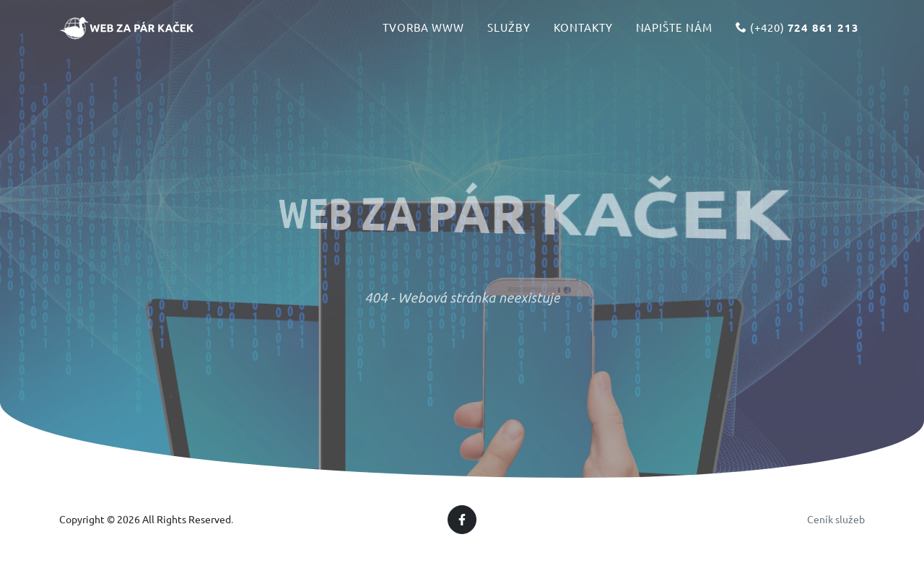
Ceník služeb (836, 519)
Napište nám (674, 34)
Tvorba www (424, 34)
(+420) (797, 34)
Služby (509, 34)
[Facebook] (462, 520)
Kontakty (583, 34)
